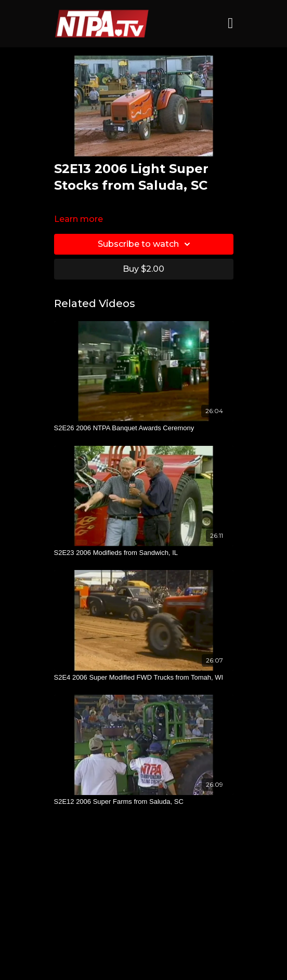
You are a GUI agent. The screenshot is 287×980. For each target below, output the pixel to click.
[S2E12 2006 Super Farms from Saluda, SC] (144, 802)
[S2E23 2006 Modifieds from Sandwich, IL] (144, 553)
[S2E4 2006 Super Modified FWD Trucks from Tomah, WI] (144, 678)
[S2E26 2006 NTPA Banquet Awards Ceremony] (144, 428)
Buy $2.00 (143, 269)
